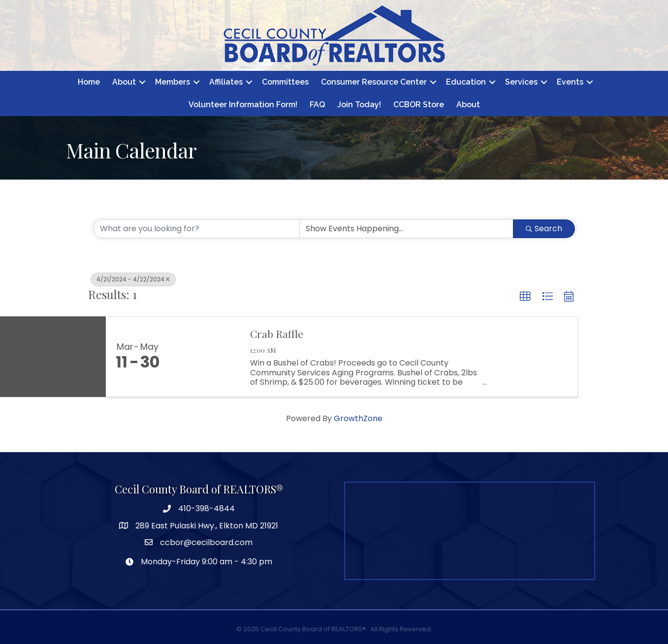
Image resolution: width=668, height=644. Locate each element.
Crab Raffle (277, 334)
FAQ (317, 105)
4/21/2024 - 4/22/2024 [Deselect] (133, 279)
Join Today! (359, 105)
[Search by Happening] (406, 229)
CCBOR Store (419, 105)
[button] (525, 297)
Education (466, 82)
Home (89, 82)
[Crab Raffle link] (205, 357)
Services (521, 82)
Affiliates (226, 82)
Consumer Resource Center (374, 82)
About (124, 82)
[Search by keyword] (197, 229)
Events (570, 82)
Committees (285, 82)
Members (173, 82)
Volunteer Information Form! (243, 105)
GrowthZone (358, 418)
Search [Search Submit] (544, 229)
